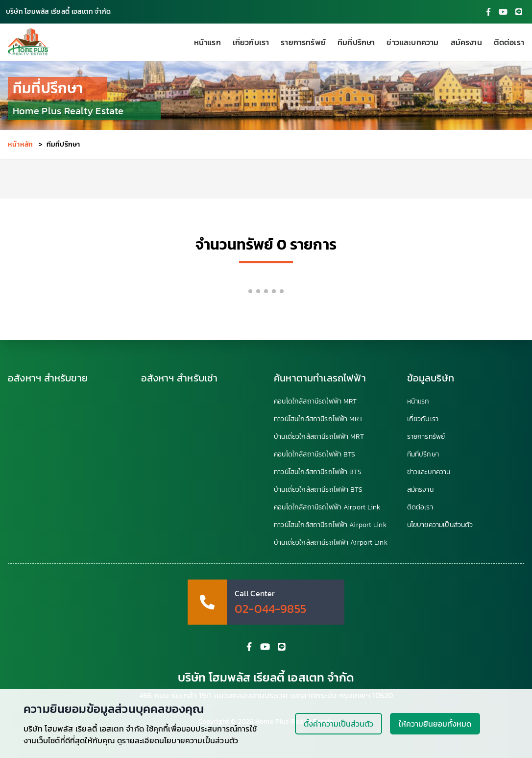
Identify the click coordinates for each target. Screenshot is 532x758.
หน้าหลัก (20, 144)
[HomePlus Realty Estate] (29, 42)
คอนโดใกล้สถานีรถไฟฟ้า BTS (314, 455)
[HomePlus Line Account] (519, 12)
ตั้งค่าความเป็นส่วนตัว (339, 724)
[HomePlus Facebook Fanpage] (488, 12)
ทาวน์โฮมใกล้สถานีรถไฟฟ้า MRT (318, 419)
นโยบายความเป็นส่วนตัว (440, 525)
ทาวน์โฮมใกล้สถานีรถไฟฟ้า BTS (318, 472)
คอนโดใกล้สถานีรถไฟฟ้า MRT (315, 402)
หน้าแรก (207, 42)
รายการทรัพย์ (303, 42)
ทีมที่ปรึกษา (356, 42)
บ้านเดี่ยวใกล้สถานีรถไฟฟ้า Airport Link (331, 543)
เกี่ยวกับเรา (251, 42)
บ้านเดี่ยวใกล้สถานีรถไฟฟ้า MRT (319, 437)
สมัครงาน (466, 42)
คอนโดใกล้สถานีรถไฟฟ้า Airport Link (327, 507)
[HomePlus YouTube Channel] (503, 12)
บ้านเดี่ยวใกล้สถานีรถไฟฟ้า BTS (318, 490)
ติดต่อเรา (509, 42)
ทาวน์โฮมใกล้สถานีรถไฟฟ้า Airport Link (330, 525)
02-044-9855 (270, 609)
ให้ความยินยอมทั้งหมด (435, 724)
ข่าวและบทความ (412, 42)
